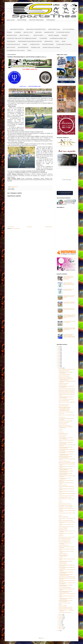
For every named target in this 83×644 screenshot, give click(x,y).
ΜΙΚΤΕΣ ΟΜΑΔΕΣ (54, 35)
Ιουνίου (60, 622)
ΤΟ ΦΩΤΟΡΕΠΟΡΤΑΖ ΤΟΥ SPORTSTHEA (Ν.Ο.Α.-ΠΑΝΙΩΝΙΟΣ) (66, 438)
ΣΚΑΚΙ (64, 41)
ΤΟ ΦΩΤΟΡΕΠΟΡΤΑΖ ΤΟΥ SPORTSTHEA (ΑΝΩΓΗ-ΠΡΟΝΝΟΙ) (66, 443)
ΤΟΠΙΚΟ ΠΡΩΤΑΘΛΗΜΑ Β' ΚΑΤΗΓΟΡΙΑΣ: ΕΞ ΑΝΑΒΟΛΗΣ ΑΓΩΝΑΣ (66, 397)
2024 (59, 349)
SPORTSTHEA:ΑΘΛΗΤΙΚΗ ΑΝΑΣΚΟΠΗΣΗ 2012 (67, 369)
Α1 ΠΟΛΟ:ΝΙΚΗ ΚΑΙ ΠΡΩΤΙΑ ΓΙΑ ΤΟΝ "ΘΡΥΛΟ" (66, 496)
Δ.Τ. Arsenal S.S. (61, 413)
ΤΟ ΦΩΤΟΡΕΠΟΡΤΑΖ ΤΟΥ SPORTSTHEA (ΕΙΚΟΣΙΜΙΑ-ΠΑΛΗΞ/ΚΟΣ (66, 455)
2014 (59, 364)
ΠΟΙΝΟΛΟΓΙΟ (49, 41)
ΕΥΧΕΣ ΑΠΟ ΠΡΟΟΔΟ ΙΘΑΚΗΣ (64, 376)
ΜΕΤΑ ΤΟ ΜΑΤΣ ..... (25, 35)
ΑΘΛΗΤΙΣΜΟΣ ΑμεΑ (54, 29)
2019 (59, 357)
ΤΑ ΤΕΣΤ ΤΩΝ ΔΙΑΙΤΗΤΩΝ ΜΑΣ (64, 401)
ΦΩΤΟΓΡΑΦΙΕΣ (22, 20)
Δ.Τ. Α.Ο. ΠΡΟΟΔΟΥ (62, 436)
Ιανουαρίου (61, 629)
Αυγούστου (61, 619)
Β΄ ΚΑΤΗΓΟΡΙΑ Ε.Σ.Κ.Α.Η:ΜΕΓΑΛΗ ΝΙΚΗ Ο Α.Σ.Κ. (67, 577)
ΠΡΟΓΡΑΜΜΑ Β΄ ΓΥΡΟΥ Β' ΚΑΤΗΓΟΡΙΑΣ (65, 505)
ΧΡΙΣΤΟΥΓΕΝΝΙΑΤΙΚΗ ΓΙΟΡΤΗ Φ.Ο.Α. (65, 504)
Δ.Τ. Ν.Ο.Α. (60, 431)
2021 (59, 354)
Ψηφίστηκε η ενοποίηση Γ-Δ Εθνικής (65, 603)
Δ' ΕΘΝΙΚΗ (18, 32)
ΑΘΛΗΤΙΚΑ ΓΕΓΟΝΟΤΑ (17, 29)
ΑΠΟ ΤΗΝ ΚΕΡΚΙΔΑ (69, 29)
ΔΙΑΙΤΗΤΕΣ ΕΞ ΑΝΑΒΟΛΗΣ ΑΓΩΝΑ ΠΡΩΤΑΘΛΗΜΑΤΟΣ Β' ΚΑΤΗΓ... (64, 408)
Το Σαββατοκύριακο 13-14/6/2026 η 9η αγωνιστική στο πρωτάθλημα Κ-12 (69, 303)
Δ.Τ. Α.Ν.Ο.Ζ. (61, 558)
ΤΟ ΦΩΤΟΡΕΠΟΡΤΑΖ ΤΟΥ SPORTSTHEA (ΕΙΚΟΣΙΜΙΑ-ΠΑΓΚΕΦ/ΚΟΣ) (66, 575)
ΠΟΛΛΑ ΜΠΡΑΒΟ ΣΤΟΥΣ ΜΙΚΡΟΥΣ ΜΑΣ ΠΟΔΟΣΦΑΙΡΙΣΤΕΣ (65, 373)
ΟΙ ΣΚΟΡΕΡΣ (43, 38)
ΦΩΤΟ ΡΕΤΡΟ (11, 47)
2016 (59, 361)
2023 (59, 351)
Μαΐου (60, 623)
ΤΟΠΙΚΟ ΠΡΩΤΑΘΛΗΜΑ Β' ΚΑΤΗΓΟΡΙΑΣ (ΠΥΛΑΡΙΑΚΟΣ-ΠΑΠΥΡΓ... (65, 448)
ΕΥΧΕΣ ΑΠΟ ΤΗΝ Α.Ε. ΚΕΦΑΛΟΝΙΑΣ (65, 377)
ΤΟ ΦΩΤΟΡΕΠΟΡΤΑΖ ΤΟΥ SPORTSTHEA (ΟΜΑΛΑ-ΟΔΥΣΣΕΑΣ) (66, 599)
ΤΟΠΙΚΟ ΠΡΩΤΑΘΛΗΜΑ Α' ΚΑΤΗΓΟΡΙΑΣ (65, 609)
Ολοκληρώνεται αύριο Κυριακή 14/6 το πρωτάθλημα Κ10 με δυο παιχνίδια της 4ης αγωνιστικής (69, 329)
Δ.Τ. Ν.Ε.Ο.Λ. (61, 429)
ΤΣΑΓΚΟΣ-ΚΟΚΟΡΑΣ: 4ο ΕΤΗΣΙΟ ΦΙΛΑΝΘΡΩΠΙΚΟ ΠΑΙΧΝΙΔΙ (64, 410)
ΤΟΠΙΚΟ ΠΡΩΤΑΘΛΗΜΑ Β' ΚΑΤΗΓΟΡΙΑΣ (65, 607)
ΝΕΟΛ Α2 (60, 604)
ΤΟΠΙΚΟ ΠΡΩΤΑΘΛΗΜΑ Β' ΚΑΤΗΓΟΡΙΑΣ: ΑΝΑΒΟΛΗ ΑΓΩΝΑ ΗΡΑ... (66, 469)
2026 (59, 347)
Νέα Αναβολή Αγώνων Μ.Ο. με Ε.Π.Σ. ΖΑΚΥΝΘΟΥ (67, 537)
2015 (59, 362)
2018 (59, 358)
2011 (59, 631)
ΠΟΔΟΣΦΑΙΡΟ (11, 41)
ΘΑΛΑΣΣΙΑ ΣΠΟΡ (12, 35)
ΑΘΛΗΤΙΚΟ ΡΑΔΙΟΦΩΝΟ (36, 20)
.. (7, 29)
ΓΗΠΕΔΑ (9, 32)
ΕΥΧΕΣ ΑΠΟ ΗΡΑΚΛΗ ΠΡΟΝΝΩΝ (64, 375)
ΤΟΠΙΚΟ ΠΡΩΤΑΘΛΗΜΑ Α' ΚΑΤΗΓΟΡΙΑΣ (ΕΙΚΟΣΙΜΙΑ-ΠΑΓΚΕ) (65, 586)
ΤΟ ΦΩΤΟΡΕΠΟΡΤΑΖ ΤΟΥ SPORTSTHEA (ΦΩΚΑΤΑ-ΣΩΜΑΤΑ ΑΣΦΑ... (66, 379)
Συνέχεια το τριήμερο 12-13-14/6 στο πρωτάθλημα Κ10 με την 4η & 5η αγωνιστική (69, 297)
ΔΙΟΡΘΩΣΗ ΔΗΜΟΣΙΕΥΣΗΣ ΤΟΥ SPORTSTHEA (67, 393)
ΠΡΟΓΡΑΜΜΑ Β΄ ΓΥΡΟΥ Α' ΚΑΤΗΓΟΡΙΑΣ (65, 507)
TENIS (29, 50)
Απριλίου (60, 625)
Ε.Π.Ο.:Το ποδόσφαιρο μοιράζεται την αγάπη (66, 527)
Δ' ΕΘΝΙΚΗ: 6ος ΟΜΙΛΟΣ (63, 435)
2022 (59, 352)
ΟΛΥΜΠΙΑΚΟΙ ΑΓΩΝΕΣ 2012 (58, 38)
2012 (59, 367)
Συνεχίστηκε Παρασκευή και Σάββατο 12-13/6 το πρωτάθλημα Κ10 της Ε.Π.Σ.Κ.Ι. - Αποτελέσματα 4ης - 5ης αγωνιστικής (69, 316)
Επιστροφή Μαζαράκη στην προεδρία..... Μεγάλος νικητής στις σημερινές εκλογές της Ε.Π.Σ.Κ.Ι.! (69, 284)
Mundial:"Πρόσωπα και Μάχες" (52, 47)
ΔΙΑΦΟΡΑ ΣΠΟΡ (49, 32)
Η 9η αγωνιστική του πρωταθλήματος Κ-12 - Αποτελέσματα (69, 322)
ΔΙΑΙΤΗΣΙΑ (38, 32)
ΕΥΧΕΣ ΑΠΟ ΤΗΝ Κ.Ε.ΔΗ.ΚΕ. (64, 545)
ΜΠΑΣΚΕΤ (65, 35)
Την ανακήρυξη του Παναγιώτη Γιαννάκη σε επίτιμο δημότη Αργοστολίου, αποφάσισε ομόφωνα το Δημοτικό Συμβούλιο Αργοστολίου (69, 336)
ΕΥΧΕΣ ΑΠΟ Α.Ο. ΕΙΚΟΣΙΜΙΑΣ (64, 422)
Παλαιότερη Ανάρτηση (49, 227)
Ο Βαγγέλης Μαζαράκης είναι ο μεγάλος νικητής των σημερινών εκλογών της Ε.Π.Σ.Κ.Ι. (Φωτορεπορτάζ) (68, 278)
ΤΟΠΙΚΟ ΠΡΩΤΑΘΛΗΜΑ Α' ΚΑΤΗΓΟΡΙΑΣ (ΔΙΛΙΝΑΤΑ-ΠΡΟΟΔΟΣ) (65, 474)
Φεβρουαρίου (61, 627)
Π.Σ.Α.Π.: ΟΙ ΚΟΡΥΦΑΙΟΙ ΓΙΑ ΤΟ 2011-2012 (66, 399)
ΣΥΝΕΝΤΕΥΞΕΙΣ (35, 44)
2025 (59, 348)
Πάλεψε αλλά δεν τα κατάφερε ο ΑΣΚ (65, 425)
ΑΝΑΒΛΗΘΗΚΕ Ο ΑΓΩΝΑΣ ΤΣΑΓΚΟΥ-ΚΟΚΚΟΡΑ (67, 390)
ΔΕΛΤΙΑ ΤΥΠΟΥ (28, 32)
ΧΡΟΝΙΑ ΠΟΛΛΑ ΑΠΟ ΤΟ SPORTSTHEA (65, 421)
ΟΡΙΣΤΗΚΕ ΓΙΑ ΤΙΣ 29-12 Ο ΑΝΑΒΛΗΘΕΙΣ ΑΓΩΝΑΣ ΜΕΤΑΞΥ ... (66, 427)
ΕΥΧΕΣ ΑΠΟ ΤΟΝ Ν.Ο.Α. (63, 530)
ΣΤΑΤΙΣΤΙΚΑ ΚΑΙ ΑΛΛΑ (13, 44)
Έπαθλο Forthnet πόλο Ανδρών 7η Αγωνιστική (66, 392)
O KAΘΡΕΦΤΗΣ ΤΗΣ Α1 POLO (16, 50)
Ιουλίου (60, 620)
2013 (59, 365)
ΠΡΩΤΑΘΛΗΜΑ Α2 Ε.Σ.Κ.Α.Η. (64, 433)
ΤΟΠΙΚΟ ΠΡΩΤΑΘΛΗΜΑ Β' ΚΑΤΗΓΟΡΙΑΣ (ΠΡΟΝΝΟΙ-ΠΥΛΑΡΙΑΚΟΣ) (65, 592)
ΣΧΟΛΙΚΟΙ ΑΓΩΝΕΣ (48, 44)
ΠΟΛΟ (57, 41)
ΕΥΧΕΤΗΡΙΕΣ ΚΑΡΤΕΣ (63, 32)
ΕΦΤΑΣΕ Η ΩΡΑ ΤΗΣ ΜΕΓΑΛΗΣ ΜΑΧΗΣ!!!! (66, 521)
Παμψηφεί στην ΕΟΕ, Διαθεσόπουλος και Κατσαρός (67, 463)
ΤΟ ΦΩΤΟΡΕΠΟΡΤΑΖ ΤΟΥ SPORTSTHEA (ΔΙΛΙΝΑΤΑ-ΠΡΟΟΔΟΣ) (66, 471)
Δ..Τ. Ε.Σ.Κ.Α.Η (61, 432)
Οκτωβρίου (61, 616)
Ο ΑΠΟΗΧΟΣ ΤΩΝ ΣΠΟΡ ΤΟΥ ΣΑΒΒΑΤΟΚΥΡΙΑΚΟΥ (22, 38)
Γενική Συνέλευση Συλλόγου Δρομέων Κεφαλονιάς (67, 389)
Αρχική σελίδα (11, 20)
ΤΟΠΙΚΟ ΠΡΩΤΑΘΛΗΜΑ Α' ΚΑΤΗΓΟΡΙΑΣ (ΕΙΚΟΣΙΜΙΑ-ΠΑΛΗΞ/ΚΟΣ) (65, 457)
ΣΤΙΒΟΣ (25, 44)
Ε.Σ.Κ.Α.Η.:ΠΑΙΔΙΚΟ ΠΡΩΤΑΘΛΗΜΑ (65, 539)
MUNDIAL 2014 (36, 47)
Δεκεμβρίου (61, 368)
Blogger (43, 638)
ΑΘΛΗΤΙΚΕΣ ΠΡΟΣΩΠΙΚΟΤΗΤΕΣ (36, 29)
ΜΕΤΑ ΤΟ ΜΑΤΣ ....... (40, 35)
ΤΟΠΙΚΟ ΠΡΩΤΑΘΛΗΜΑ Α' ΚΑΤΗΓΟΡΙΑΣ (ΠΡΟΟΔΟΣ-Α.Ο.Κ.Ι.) (65, 562)
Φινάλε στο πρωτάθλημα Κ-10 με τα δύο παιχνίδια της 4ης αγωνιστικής (69, 309)
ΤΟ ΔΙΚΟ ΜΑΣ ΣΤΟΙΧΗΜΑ (64, 44)
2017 (59, 360)
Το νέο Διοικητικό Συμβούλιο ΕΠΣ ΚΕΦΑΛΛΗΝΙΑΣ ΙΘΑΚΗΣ (69, 290)
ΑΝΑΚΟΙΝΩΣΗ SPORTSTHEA (64, 371)
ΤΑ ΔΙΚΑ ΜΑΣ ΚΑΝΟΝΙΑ (63, 385)
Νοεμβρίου (61, 614)
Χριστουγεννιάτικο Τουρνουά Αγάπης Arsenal (66, 412)
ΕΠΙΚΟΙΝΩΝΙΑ (51, 20)
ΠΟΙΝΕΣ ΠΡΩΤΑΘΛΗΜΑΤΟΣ (63, 406)
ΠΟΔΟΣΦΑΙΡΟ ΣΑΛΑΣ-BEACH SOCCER (30, 41)
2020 (59, 355)
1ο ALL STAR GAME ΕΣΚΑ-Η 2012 (64, 461)
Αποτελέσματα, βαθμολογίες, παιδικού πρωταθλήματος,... (65, 478)
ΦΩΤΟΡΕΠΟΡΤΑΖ (23, 47)
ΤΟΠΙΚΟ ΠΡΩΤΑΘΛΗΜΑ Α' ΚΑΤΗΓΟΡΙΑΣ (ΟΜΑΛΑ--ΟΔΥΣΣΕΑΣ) (65, 601)
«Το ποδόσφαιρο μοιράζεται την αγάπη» (65, 497)
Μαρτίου (60, 626)
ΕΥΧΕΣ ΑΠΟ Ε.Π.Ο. (62, 417)
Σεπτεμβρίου (61, 617)
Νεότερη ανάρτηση (11, 227)
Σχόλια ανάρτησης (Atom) (16, 228)
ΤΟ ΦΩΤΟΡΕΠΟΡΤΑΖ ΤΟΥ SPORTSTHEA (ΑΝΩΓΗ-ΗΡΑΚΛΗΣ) (66, 573)
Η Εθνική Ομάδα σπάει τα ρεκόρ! (64, 404)
